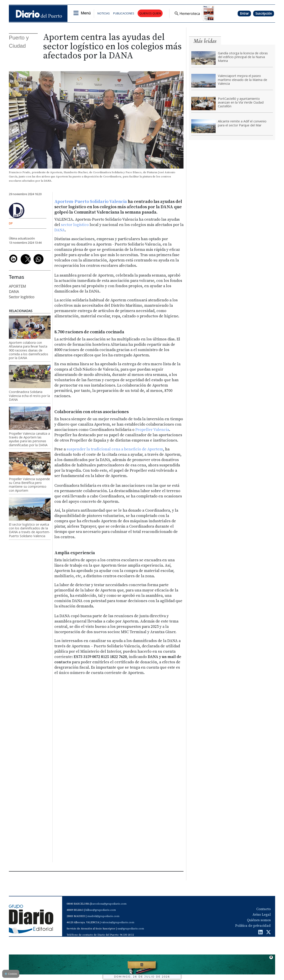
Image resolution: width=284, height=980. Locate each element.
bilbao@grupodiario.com (101, 910)
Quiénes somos (259, 920)
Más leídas (205, 41)
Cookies (11, 974)
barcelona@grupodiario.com (109, 904)
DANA (60, 230)
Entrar (244, 13)
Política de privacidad (253, 926)
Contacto (263, 909)
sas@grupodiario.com (131, 929)
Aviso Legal (262, 915)
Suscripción (264, 13)
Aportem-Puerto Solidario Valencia (91, 202)
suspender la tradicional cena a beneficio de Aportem (115, 449)
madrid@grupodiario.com (103, 916)
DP (11, 223)
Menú (86, 13)
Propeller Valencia (152, 430)
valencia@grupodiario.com (118, 922)
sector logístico (75, 225)
